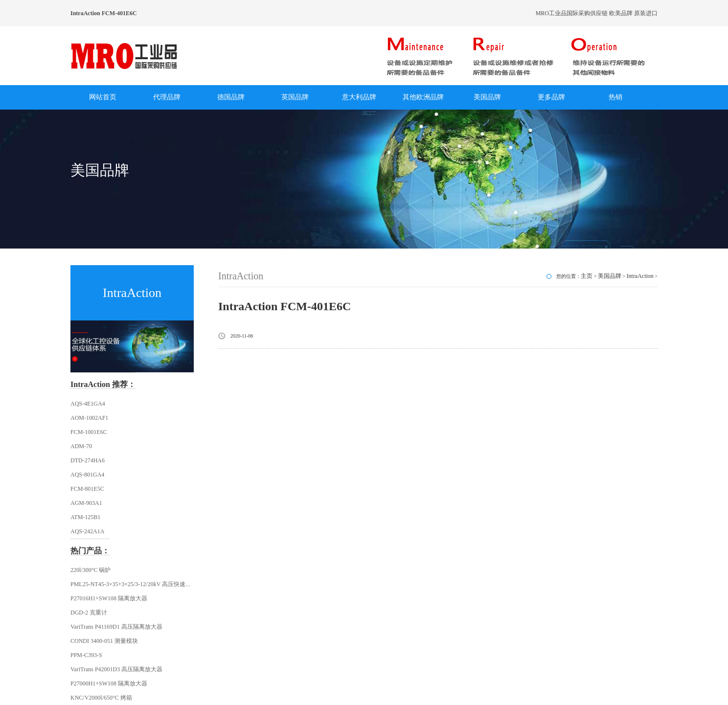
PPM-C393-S (86, 655)
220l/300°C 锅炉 (91, 570)
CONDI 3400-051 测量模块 (104, 641)
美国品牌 (487, 97)
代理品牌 (167, 97)
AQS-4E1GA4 (88, 404)
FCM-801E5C (87, 489)
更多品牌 (551, 97)
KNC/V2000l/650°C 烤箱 (101, 698)
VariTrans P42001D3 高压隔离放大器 (116, 669)
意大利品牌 (359, 97)
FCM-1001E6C (89, 432)
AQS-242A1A (87, 531)
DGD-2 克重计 (89, 613)
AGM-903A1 (86, 503)
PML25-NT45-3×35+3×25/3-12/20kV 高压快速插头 (134, 584)
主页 (587, 276)
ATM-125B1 (85, 517)
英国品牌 (295, 97)
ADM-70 (81, 446)
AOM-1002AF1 (89, 418)
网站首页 (103, 97)
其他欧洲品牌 (423, 97)
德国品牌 (231, 97)
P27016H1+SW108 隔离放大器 (109, 598)
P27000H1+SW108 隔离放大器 (109, 683)
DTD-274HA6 (88, 460)
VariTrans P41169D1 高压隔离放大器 (116, 627)
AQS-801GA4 (87, 475)
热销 (615, 97)
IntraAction (640, 276)
